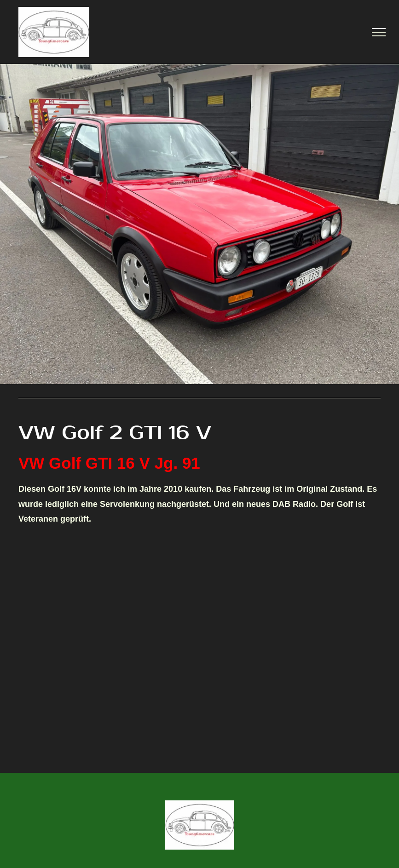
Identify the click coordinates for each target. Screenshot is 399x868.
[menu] (379, 32)
